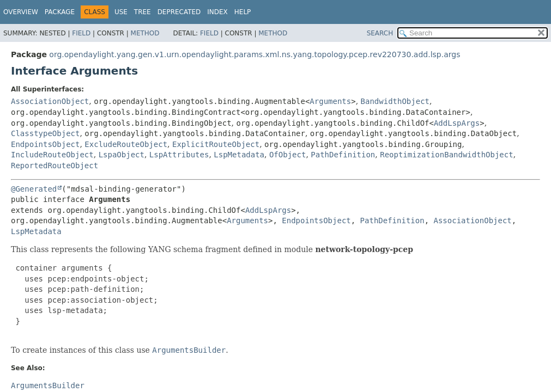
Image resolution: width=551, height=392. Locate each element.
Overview (21, 12)
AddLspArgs (457, 123)
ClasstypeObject (45, 133)
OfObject (287, 155)
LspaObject (122, 155)
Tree (143, 12)
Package (60, 12)
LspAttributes (179, 155)
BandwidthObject (395, 101)
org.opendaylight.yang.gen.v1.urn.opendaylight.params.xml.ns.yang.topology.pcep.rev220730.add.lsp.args (255, 54)
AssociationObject (50, 101)
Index (217, 12)
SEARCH (380, 33)
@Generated (34, 189)
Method (145, 33)
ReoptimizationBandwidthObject (446, 155)
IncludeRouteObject (52, 155)
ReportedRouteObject (55, 166)
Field (81, 33)
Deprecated (179, 12)
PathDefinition (343, 155)
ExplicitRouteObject (216, 144)
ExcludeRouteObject (126, 144)
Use (121, 12)
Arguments (330, 101)
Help (243, 12)
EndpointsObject (45, 144)
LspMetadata (239, 155)
